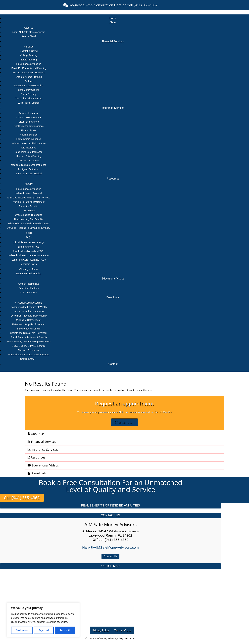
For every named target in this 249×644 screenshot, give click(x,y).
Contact (113, 364)
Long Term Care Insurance (29, 152)
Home (113, 18)
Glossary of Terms (29, 269)
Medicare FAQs (29, 264)
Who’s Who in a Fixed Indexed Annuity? (29, 224)
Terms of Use (123, 630)
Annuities (29, 47)
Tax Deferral (29, 211)
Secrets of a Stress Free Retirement (29, 333)
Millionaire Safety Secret (29, 320)
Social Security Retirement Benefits (29, 337)
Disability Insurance (29, 122)
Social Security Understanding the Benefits (29, 342)
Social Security (29, 94)
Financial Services (113, 41)
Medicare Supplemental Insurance (29, 165)
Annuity (29, 184)
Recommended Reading (29, 274)
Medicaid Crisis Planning (29, 156)
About (113, 23)
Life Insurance (29, 148)
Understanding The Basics (29, 215)
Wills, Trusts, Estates (29, 103)
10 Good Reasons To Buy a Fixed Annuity (29, 228)
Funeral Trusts (29, 130)
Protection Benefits (29, 206)
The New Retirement (29, 350)
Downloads (113, 298)
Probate (29, 81)
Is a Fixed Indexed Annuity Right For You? (29, 198)
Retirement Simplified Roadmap (29, 324)
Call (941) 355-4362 (22, 498)
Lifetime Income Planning (29, 77)
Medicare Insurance (29, 161)
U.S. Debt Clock (29, 292)
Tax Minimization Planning (29, 98)
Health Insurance (29, 135)
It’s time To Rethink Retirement (29, 202)
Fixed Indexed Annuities (29, 64)
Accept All (65, 630)
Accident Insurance (29, 113)
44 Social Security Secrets (29, 303)
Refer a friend (29, 36)
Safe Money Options (29, 90)
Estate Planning (29, 60)
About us (29, 28)
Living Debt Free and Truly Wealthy (29, 316)
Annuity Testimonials (29, 284)
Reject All (44, 630)
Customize (22, 630)
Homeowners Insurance (29, 139)
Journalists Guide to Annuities (29, 311)
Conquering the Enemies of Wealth (29, 307)
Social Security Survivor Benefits (29, 346)
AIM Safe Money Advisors (110, 525)
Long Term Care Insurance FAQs (29, 260)
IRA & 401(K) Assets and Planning (29, 68)
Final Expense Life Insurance (29, 126)
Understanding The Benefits (29, 219)
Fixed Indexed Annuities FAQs (29, 251)
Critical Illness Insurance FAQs (29, 242)
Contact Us (124, 422)
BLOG (29, 233)
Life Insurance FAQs (29, 247)
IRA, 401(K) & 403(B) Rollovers (29, 73)
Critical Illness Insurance (29, 117)
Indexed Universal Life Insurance (29, 143)
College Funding (29, 55)
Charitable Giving (29, 51)
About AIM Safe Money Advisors (29, 32)
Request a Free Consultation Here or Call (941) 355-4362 (113, 5)
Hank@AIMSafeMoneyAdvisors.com (110, 547)
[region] (43, 620)
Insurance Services (113, 108)
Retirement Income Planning (29, 86)
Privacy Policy (101, 630)
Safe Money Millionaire (29, 329)
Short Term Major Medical (29, 174)
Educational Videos (113, 279)
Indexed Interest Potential (29, 193)
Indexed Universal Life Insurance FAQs (29, 255)
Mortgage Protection (29, 169)
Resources (113, 179)
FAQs (29, 237)
